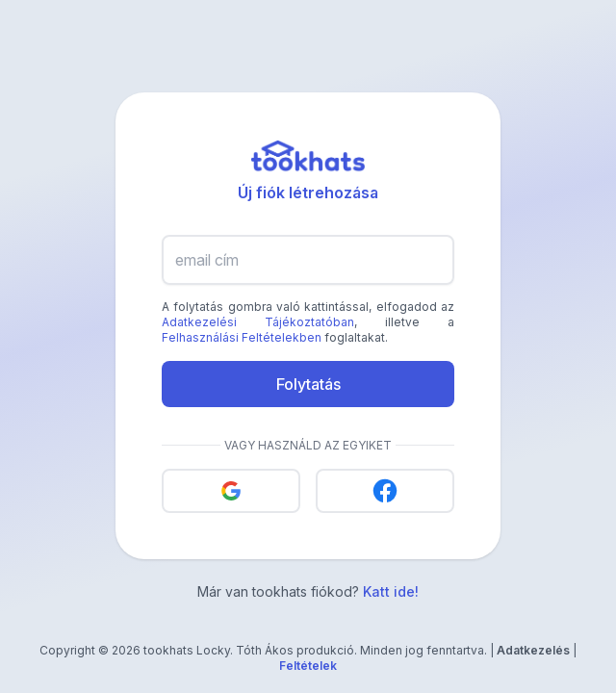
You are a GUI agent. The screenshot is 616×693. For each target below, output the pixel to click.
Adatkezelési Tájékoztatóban (258, 322)
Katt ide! (391, 591)
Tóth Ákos (265, 650)
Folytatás (308, 384)
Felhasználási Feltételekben (242, 337)
